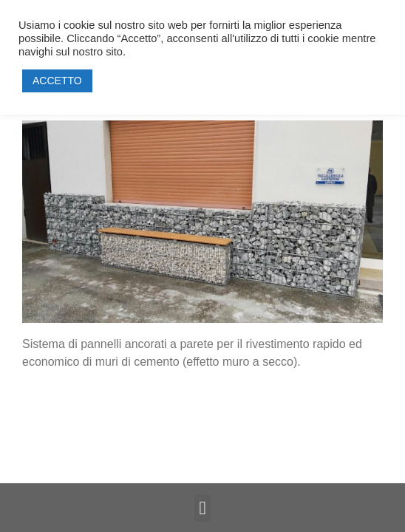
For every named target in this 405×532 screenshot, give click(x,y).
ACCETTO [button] (57, 81)
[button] (202, 508)
